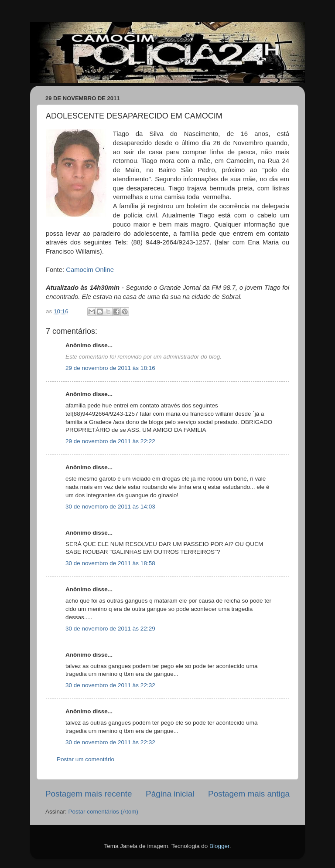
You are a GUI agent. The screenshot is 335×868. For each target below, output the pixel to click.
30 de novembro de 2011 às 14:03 (110, 507)
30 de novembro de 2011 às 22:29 (110, 629)
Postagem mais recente (89, 794)
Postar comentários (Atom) (104, 812)
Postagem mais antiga (249, 794)
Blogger (219, 846)
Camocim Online (91, 270)
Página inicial (170, 794)
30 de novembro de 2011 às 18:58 (110, 563)
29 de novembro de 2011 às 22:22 (110, 441)
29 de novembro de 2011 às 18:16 (110, 368)
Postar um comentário (85, 759)
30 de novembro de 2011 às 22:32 (110, 685)
